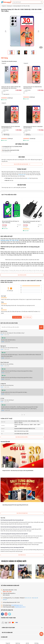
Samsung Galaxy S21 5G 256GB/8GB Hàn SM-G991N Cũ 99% (33, 87)
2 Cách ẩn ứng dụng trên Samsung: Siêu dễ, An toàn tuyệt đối (14, 534)
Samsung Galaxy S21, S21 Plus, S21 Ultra (21, 6)
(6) (10, 98)
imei (28, 178)
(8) (32, 97)
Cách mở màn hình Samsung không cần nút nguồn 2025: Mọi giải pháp (16, 527)
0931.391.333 (7, 590)
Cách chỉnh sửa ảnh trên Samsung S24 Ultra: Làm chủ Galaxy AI (15, 541)
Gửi (41, 327)
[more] (41, 634)
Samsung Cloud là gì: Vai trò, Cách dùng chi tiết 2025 (12, 547)
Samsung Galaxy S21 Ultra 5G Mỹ (10, 240)
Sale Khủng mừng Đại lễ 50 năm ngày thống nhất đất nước (15, 505)
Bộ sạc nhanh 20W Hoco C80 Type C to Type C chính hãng (11, 222)
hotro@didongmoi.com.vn (17, 604)
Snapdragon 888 (22, 175)
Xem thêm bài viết (22, 275)
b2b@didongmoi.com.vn (20, 605)
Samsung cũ (10, 6)
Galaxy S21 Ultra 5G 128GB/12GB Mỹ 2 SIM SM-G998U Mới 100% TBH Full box (11, 87)
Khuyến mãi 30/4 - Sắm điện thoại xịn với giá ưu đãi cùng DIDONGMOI (18, 471)
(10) (32, 139)
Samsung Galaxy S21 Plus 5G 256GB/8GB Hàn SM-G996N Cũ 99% (11, 127)
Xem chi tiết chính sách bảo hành (22, 164)
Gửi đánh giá (17, 317)
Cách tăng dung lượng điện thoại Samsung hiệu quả (12, 520)
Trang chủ (4, 6)
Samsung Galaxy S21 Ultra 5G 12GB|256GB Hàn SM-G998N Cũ (33, 127)
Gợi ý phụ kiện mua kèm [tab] (9, 195)
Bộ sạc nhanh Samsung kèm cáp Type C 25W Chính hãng (32, 222)
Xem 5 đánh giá (27, 317)
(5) (10, 139)
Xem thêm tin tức (22, 555)
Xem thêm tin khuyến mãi (22, 513)
